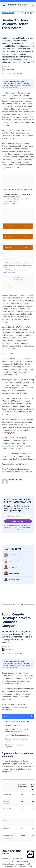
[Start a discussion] (23, 13)
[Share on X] (28, 13)
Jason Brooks (8, 70)
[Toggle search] (33, 5)
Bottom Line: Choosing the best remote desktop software (17, 858)
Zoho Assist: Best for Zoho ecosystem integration (16, 836)
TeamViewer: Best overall (12, 822)
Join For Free (18, 521)
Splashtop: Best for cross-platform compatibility (15, 842)
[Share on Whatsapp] (34, 13)
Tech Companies (8, 13)
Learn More (15, 87)
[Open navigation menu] (4, 5)
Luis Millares (14, 573)
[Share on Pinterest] (31, 13)
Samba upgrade (24, 190)
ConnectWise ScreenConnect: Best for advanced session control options (16, 848)
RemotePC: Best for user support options (17, 831)
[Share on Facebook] (25, 13)
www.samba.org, (8, 446)
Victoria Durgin (15, 579)
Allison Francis (15, 555)
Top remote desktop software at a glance (17, 818)
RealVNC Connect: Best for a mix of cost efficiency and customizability (17, 827)
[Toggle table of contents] (18, 813)
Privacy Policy (18, 529)
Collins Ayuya (8, 650)
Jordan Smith (14, 561)
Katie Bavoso (14, 567)
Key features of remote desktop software (17, 853)
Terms (10, 529)
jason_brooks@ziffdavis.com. (21, 472)
